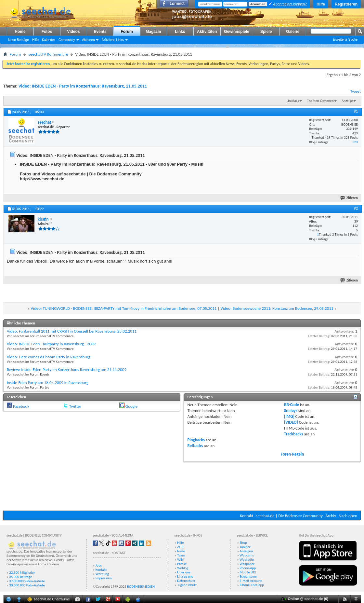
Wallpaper (247, 564)
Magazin (153, 32)
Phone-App (248, 568)
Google (131, 406)
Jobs (99, 565)
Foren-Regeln (292, 454)
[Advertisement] (182, 485)
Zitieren (349, 198)
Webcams (247, 555)
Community (67, 40)
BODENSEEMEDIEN (141, 587)
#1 (356, 111)
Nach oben (348, 516)
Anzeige (347, 101)
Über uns (184, 572)
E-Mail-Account (251, 581)
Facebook (21, 406)
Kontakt (247, 516)
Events (100, 32)
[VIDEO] (291, 422)
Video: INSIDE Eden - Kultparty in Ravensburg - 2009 (51, 344)
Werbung (102, 574)
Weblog (183, 568)
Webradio (247, 560)
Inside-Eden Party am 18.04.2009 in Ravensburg (48, 383)
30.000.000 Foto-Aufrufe (27, 585)
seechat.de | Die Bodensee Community (289, 516)
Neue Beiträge (19, 40)
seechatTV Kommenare (48, 54)
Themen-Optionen (320, 101)
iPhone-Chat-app (252, 585)
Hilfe (321, 4)
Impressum (104, 578)
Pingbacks (196, 440)
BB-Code (292, 405)
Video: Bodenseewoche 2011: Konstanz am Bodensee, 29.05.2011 (277, 308)
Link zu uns (185, 576)
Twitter (75, 406)
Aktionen (89, 40)
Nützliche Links (113, 40)
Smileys (291, 411)
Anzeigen (246, 551)
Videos (73, 32)
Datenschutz (186, 581)
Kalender (48, 40)
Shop (243, 543)
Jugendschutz (187, 585)
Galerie (293, 32)
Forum (127, 32)
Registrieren (346, 4)
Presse (182, 564)
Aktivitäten (207, 32)
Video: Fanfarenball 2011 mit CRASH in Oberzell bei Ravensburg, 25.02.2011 (72, 331)
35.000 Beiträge (20, 577)
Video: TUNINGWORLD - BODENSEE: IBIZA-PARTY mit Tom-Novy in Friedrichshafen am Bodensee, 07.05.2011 (124, 308)
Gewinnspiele (236, 32)
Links (180, 32)
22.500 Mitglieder (22, 573)
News (181, 551)
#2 (356, 208)
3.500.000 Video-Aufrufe (27, 581)
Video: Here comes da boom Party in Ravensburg (49, 357)
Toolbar (245, 547)
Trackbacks (293, 434)
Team (181, 555)
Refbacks (195, 446)
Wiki (180, 560)
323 (355, 142)
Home (20, 32)
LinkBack (293, 101)
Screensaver (248, 576)
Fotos (47, 32)
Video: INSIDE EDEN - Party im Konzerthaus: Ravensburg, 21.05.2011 (83, 86)
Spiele (266, 32)
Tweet (356, 91)
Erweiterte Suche (345, 40)
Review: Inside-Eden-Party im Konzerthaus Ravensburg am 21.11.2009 (67, 370)
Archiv (331, 516)
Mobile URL (248, 572)
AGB (180, 547)
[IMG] (289, 416)
